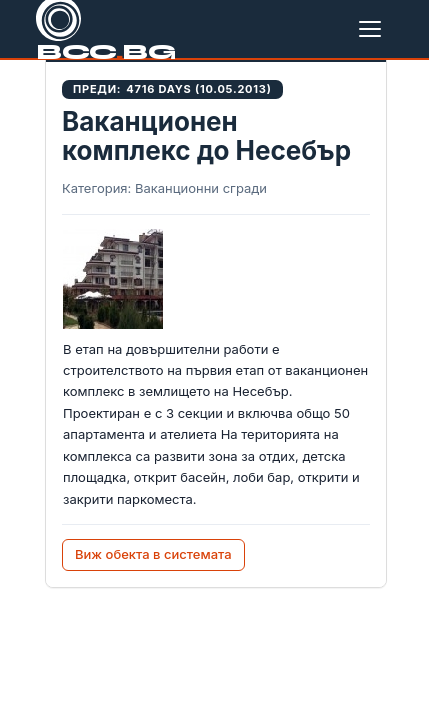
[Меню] (374, 29)
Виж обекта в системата (153, 554)
